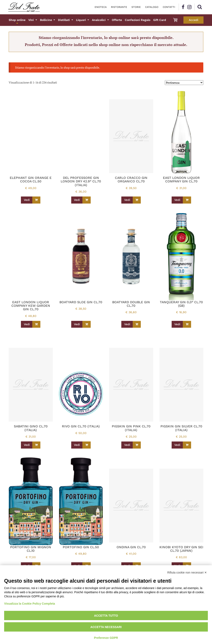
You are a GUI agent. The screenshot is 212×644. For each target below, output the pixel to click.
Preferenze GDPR (106, 638)
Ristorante (119, 7)
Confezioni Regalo (138, 20)
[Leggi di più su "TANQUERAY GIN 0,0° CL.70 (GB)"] (187, 324)
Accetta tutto (106, 616)
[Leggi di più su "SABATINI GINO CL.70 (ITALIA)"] (36, 445)
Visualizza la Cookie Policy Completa (30, 604)
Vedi (27, 200)
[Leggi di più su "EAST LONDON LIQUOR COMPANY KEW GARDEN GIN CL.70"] (36, 324)
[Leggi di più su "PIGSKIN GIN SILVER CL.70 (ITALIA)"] (187, 445)
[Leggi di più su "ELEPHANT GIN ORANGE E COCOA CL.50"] (36, 200)
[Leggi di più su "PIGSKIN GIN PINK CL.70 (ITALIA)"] (137, 445)
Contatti (169, 7)
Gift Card (160, 20)
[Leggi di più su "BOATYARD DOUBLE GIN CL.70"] (137, 324)
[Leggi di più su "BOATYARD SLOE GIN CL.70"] (87, 324)
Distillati (64, 20)
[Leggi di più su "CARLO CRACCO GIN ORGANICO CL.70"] (137, 200)
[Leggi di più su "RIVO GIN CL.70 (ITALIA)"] (87, 445)
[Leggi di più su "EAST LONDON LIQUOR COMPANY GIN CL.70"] (187, 200)
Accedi (194, 20)
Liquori (81, 20)
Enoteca (101, 7)
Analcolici (99, 20)
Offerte (117, 20)
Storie (136, 7)
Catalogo (152, 7)
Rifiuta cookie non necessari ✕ (187, 572)
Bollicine (46, 20)
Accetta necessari (106, 627)
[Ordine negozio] (184, 83)
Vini (31, 20)
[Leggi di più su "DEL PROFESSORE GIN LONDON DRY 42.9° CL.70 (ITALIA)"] (87, 200)
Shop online (17, 20)
